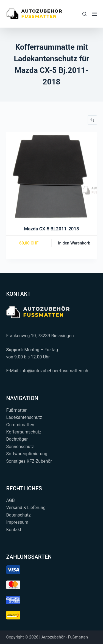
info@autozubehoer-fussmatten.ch (54, 371)
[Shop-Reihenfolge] (92, 120)
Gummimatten (20, 425)
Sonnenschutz (20, 447)
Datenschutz (19, 515)
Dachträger (17, 439)
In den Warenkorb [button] (74, 243)
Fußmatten (17, 410)
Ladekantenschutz (24, 417)
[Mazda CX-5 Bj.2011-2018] (52, 177)
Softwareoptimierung (27, 454)
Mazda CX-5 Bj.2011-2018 (51, 229)
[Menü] (94, 14)
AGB (11, 500)
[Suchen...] (84, 14)
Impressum (17, 522)
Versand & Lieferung (26, 508)
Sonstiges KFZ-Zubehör (29, 461)
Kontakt (14, 530)
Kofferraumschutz (24, 432)
